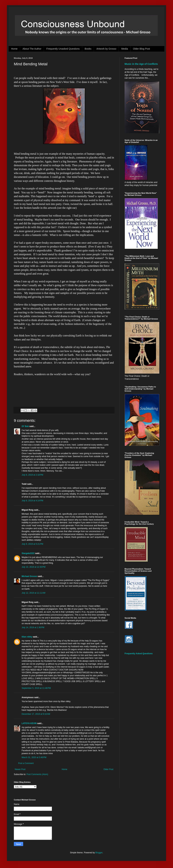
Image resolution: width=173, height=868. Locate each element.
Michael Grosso (29, 576)
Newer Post (20, 769)
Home (14, 49)
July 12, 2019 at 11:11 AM (33, 593)
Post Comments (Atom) (37, 774)
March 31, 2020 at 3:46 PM (34, 757)
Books (88, 49)
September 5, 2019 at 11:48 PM (36, 688)
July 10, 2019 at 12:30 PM (34, 567)
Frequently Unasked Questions (63, 49)
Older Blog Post (142, 49)
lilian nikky (27, 637)
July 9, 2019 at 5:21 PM (32, 544)
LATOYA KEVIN (29, 723)
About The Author (32, 49)
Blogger (99, 853)
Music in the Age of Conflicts (141, 64)
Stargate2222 (28, 553)
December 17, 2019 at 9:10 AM (36, 714)
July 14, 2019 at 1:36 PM (33, 627)
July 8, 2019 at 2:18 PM (32, 475)
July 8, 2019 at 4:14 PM (32, 501)
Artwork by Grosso (106, 49)
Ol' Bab (25, 426)
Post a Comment (26, 763)
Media (125, 49)
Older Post (108, 769)
